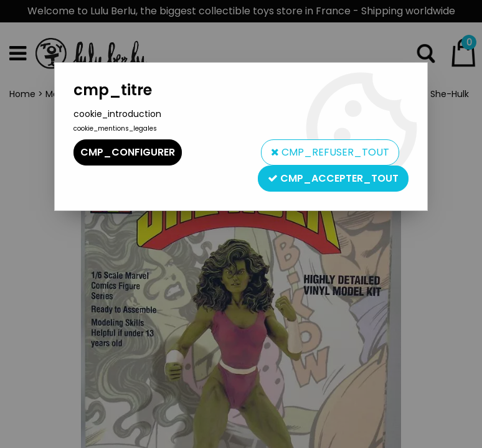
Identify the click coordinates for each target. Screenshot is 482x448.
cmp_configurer (128, 152)
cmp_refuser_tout (330, 152)
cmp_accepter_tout (333, 178)
